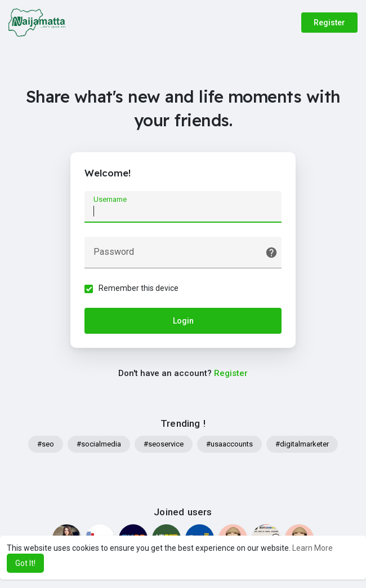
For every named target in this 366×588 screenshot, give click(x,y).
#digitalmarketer (302, 444)
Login (183, 321)
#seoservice (164, 444)
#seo (46, 444)
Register (329, 23)
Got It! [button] (25, 563)
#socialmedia (99, 444)
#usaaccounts (229, 444)
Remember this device (139, 288)
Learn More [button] (313, 548)
